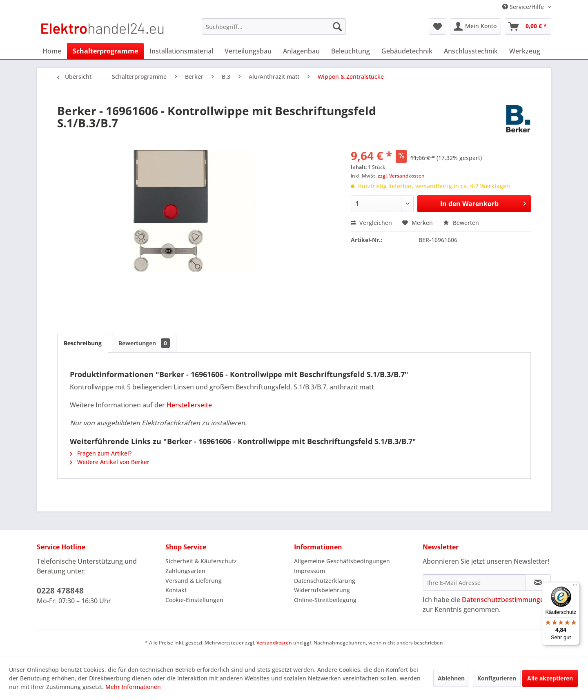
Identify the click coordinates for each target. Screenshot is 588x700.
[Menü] (575, 587)
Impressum (310, 571)
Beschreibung (83, 343)
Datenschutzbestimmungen (505, 600)
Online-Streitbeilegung (325, 600)
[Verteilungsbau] (248, 51)
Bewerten (461, 223)
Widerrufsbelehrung (322, 590)
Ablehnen (451, 678)
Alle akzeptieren (550, 678)
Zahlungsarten (185, 571)
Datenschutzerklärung (325, 581)
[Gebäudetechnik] (407, 51)
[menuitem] (274, 27)
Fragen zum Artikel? (101, 453)
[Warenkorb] (528, 27)
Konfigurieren (497, 678)
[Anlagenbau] (301, 51)
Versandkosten (274, 643)
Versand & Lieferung (194, 581)
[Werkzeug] (525, 51)
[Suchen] (337, 27)
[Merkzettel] (438, 27)
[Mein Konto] (476, 27)
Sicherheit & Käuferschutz (201, 561)
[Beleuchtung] (351, 51)
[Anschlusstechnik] (471, 51)
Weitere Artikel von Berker (110, 462)
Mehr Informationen (133, 687)
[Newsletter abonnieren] (538, 582)
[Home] (52, 51)
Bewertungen (144, 343)
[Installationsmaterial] (181, 51)
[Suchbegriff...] (274, 27)
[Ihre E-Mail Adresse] (474, 582)
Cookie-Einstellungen (194, 600)
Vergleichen (371, 223)
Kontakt (176, 590)
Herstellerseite (189, 405)
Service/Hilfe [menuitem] (524, 7)
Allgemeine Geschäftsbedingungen (342, 561)
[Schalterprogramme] (105, 51)
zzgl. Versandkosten (401, 176)
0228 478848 (60, 591)
